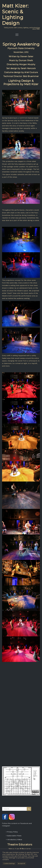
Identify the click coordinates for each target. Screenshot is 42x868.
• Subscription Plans (14, 836)
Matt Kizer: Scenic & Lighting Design (15, 14)
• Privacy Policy (12, 832)
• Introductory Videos (14, 840)
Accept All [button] (21, 863)
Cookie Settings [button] (9, 863)
